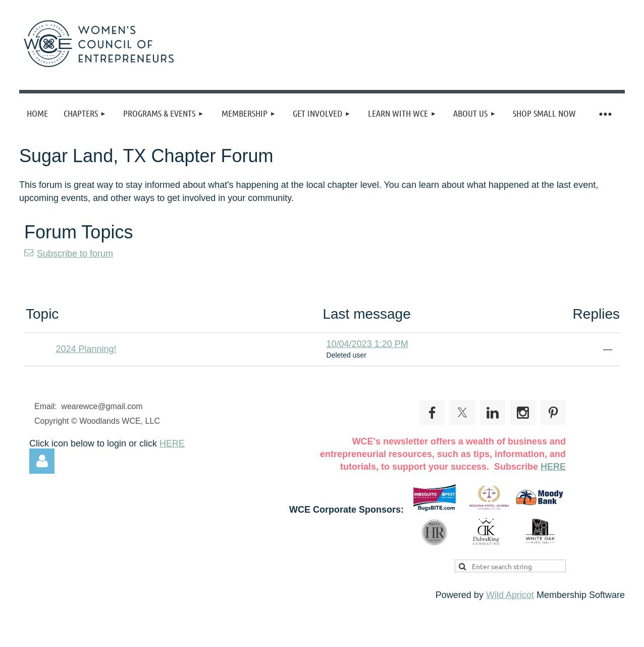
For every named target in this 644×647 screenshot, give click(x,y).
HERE (172, 443)
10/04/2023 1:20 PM (367, 344)
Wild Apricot (510, 595)
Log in (42, 461)
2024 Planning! (86, 349)
